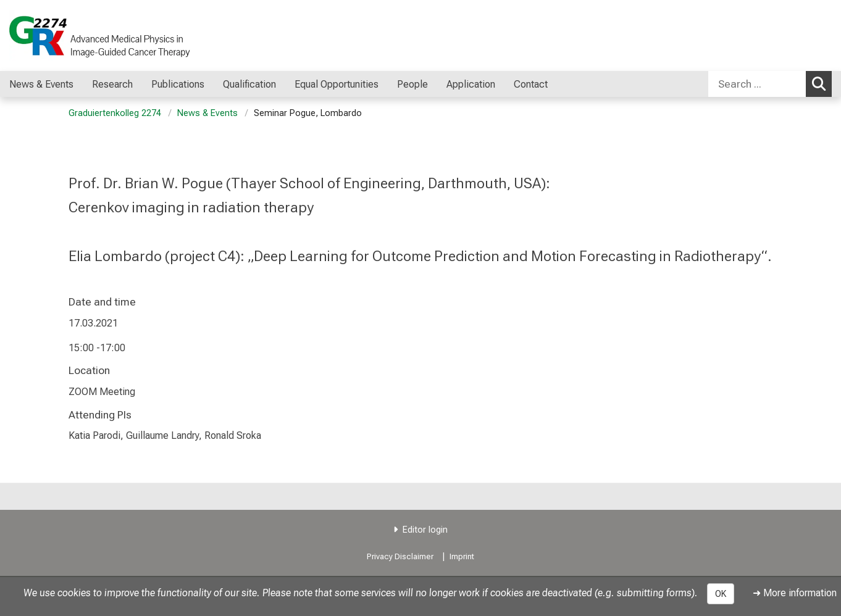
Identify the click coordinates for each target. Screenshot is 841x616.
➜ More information (795, 593)
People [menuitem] (412, 84)
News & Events (207, 113)
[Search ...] (757, 84)
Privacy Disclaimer (400, 556)
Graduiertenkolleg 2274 (115, 113)
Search (822, 83)
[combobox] (770, 84)
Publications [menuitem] (178, 84)
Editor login (425, 530)
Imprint (462, 556)
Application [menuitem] (471, 84)
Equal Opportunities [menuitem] (337, 84)
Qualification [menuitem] (249, 84)
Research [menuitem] (112, 84)
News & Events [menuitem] (41, 84)
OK (721, 594)
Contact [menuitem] (531, 84)
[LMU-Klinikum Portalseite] (83, 35)
